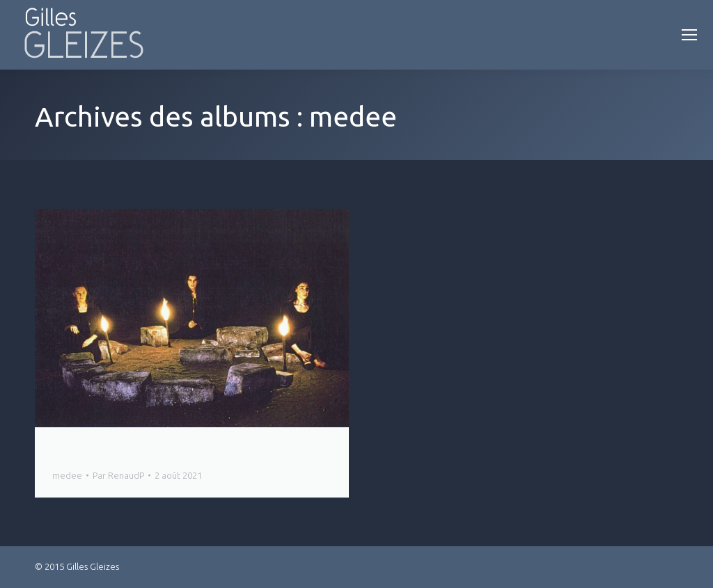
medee (67, 475)
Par (118, 475)
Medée (74, 451)
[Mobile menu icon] (689, 35)
